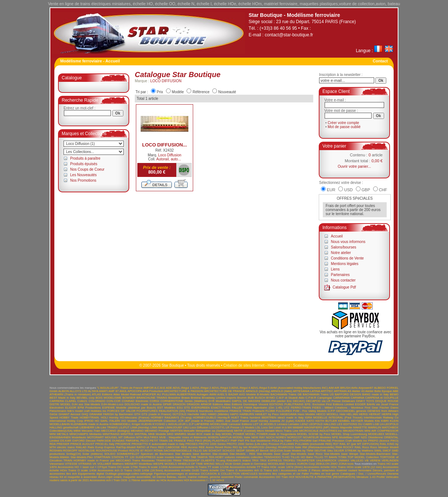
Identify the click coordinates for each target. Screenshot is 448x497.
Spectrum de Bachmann (157, 454)
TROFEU (289, 460)
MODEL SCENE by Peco (314, 434)
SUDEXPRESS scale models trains (159, 457)
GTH (137, 414)
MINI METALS (59, 434)
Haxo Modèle (306, 414)
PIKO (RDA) (203, 441)
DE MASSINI (252, 401)
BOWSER (129, 398)
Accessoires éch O (110, 470)
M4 (290, 427)
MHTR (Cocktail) (245, 431)
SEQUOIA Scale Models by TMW (291, 451)
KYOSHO (159, 424)
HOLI (104, 418)
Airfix (354, 388)
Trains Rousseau (144, 460)
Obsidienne (375, 437)
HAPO (234, 414)
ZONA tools (346, 464)
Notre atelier (341, 253)
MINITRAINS (111, 434)
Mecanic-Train (91, 431)
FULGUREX (284, 411)
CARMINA (357, 398)
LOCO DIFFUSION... (165, 145)
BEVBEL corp (85, 398)
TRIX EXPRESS (271, 460)
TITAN (342, 457)
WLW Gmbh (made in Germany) (246, 464)
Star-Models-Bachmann (375, 454)
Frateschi (258, 411)
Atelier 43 (358, 391)
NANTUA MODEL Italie (235, 437)
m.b (284, 427)
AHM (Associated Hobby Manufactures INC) (299, 388)
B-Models (263, 394)
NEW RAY (258, 437)
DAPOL (237, 401)
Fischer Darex (389, 408)
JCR (181, 421)
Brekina (196, 398)
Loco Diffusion (170, 155)
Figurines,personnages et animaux (177, 474)
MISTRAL (141, 434)
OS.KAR (66, 441)
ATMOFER (149, 394)
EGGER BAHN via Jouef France (377, 404)
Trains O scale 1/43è (82, 470)
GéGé (53, 414)
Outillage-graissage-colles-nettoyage (129, 474)
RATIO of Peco (147, 447)
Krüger (136, 424)
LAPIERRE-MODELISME (211, 424)
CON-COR (113, 401)
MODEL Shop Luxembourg (349, 434)
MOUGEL (111, 437)
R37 (336, 444)
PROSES (192, 444)
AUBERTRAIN (186, 394)
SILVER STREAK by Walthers (353, 451)
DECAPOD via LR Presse (323, 401)
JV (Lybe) (288, 421)
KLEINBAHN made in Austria (89, 424)
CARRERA (57, 401)
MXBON (213, 437)
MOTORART (95, 437)
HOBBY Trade (69, 418)
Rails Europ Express (101, 447)
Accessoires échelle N (183, 467)
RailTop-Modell (126, 447)
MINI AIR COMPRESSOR (381, 431)
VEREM (375, 460)
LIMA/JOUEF (174, 427)
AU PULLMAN (166, 394)
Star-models (220, 454)
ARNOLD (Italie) (282, 391)
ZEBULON (323, 464)
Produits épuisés (84, 164)
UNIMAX (344, 460)
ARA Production (153, 391)
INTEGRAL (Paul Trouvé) (346, 418)
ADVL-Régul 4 (241, 388)
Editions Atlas (222, 404)
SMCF (387, 451)
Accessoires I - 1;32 (203, 480)
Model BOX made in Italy (204, 434)
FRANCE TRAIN (241, 411)
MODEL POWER (233, 434)
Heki (343, 414)
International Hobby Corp (66, 421)
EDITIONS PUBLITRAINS (286, 404)
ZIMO (334, 464)
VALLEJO (357, 460)
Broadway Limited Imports (219, 398)
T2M (187, 457)
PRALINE (325, 441)
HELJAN (352, 414)
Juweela (274, 421)
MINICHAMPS (79, 434)
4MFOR (148, 388)
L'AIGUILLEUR (176, 424)
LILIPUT (124, 427)
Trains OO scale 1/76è (123, 467)
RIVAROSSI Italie (290, 447)
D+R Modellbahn (220, 401)
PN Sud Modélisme (258, 441)
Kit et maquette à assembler (78, 477)
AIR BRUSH (343, 388)
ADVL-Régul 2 (201, 388)
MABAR (298, 427)
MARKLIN (375, 427)
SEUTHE (320, 451)
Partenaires (340, 275)
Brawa (186, 398)
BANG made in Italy (375, 394)
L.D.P (190, 424)
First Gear (371, 408)
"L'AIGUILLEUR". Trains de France (120, 388)
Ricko (228, 447)
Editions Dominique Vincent (250, 404)
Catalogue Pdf (344, 287)
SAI (205, 451)
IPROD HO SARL (96, 421)
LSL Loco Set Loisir (268, 427)
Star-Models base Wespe (341, 454)
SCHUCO (229, 451)
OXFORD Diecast (84, 441)
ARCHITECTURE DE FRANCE (225, 391)
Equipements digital (91, 474)
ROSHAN (56, 451)
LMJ (186, 427)
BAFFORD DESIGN (348, 394)
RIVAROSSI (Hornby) (263, 447)
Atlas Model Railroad (127, 394)
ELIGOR (71, 408)
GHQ (85, 414)
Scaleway (301, 365)
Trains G (232, 470)
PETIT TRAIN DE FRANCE (168, 441)
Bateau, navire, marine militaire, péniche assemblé (200, 477)
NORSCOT (295, 437)
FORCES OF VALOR (121, 411)
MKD (170, 434)
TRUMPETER (306, 460)
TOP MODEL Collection (363, 457)
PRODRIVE (123, 444)
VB (367, 460)
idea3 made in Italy (291, 418)
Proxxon (274, 444)
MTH (139, 437)
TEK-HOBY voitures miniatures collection (236, 457)
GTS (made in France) (156, 414)
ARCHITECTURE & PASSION (184, 391)
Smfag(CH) (73, 454)
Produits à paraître (85, 158)
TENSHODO (272, 457)
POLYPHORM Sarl (306, 441)
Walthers (118, 464)
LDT (256, 424)
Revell (219, 447)
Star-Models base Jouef (273, 454)
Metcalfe (189, 431)
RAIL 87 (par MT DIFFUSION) (359, 444)
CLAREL (71, 401)
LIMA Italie (157, 427)
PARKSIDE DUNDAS (111, 441)
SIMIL (378, 451)
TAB (193, 457)
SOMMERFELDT (128, 454)
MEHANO (137, 431)
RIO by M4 (240, 447)
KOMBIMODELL (120, 424)
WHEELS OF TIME (190, 464)
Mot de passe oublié (344, 127)
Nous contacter (343, 280)
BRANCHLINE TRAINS (152, 398)
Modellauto (79, 437)
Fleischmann (58, 411)
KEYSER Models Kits (365, 421)
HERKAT (375, 414)
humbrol (255, 418)
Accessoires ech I (101, 480)
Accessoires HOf (178, 480)
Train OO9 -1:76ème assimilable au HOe (140, 480)
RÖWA (158, 451)
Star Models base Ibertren (193, 454)
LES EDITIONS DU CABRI (355, 424)
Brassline (174, 398)
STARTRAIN (102, 457)
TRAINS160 (164, 460)
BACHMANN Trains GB (286, 394)
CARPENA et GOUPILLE (382, 398)
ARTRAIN (340, 391)
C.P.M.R (311, 398)
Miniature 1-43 (366, 477)
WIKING (209, 464)
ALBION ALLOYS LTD (73, 391)
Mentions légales (345, 264)
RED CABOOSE (169, 447)
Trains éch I (272, 470)
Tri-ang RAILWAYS (229, 460)
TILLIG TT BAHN (326, 457)
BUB (251, 398)
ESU (180, 408)
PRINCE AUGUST (82, 444)
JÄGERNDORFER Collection (157, 421)
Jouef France (240, 421)
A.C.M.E (160, 388)
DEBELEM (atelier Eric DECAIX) (283, 401)
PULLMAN (287, 444)
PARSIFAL (132, 441)
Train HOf (288, 477)
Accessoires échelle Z (296, 470)
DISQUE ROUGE (387, 401)
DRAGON (179, 404)
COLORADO (97, 401)
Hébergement (279, 365)
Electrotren (57, 408)
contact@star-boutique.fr (289, 35)
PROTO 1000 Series (212, 444)
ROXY (149, 451)
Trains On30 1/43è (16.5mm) (144, 470)
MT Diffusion (127, 437)
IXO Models (129, 421)
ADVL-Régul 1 (182, 388)
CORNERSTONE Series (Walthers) (184, 401)
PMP (234, 441)
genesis (361, 411)
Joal (228, 421)
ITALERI (115, 421)
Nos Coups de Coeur (87, 169)
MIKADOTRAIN (353, 431)
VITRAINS (85, 464)
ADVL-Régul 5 (260, 388)
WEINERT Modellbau (138, 464)
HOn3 (220, 480)
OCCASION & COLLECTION (220, 474)
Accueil (337, 236)
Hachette (194, 414)
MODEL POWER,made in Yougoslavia (271, 434)
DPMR (167, 404)
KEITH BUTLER (326, 421)
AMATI (104, 391)
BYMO (271, 398)
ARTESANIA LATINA (306, 391)
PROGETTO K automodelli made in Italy (158, 444)
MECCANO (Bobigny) (116, 431)
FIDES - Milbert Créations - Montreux (338, 408)
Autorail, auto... (168, 159)
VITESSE (71, 464)
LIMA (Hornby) (140, 427)
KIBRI (385, 421)
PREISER (63, 444)
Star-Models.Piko (82, 457)
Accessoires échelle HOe (320, 467)
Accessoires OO (270, 477)
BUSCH (260, 398)
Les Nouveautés (83, 175)
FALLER (237, 408)
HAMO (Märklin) (218, 414)
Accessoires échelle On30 (182, 470)
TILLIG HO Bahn (302, 457)
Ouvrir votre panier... (355, 166)
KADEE (300, 421)
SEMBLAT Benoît (257, 451)
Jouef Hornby (259, 421)
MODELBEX (376, 434)
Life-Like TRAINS (106, 427)
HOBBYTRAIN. (90, 418)
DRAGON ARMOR (199, 404)
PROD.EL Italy (105, 444)
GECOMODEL (346, 411)
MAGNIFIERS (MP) (317, 427)
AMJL (123, 391)
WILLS (220, 464)
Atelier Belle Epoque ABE (382, 391)
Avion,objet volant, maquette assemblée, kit (127, 477)
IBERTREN (269, 418)
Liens (335, 269)
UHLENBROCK (326, 460)
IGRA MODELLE (316, 418)
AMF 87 (113, 391)
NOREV (281, 437)
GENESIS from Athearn (383, 411)
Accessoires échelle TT (245, 467)
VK (95, 464)
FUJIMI (270, 411)
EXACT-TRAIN (221, 408)
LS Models (248, 427)
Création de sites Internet (244, 365)
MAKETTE (360, 427)
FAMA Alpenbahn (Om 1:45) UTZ (267, 408)
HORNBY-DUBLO (205, 418)
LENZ (304, 424)
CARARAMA (341, 398)
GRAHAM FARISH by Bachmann (111, 414)
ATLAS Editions (102, 394)
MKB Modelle (157, 434)
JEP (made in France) (200, 421)
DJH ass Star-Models (86, 404)
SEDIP (241, 451)
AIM (331, 388)
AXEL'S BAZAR (228, 394)
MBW (77, 431)
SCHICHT (215, 451)
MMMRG (180, 434)
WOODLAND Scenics (282, 464)
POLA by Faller (282, 441)
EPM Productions (89, 408)
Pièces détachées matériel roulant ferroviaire (342, 470)
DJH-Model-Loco (112, 404)
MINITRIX (127, 434)
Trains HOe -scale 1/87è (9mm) (282, 467)
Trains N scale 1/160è (153, 467)
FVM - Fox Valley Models (310, 411)
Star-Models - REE (242, 454)
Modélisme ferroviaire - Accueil (90, 61)
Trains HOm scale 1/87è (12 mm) (360, 467)
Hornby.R (224, 418)
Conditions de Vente (347, 258)
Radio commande (246, 477)
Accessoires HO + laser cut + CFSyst (82, 467)
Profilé (381, 477)
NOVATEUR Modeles (317, 437)
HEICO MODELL (327, 414)
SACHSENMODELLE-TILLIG (183, 451)
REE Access (189, 447)
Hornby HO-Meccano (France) (129, 418)
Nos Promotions (83, 180)
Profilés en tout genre (325, 474)
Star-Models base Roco (306, 454)
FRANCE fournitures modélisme (207, 411)
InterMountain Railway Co (381, 418)
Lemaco (282, 424)
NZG (364, 437)
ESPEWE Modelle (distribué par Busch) (129, 408)
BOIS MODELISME (108, 398)
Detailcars (348, 401)
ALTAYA (93, 391)
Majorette (346, 427)
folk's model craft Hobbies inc (87, 411)
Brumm (242, 398)
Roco (366, 447)
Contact (380, 61)
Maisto (335, 427)
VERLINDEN (390, 460)
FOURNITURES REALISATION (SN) (161, 411)
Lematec (294, 424)
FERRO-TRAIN (301, 408)
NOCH (270, 437)
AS (349, 391)
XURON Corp (306, 464)
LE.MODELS (268, 424)
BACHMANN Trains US (318, 394)
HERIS (363, 414)
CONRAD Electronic (135, 401)
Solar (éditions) (93, 454)
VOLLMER (104, 464)
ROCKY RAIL (352, 447)
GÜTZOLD (179, 414)
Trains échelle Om (212, 470)
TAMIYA (202, 457)
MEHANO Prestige (157, 431)
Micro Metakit (266, 431)
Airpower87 (366, 388)
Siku (330, 451)
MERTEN (177, 431)
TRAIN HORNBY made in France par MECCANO (97, 460)
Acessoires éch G (251, 470)
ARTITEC (327, 391)
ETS (187, 408)
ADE (169, 388)
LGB (376, 424)
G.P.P (331, 411)
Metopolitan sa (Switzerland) (214, 431)
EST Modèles (166, 408)
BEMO (394, 394)
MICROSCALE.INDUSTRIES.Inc (321, 431)
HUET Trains (240, 418)
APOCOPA (135, 391)
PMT (241, 441)
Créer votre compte (343, 123)
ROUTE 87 (136, 451)
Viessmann (57, 464)
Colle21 (82, 401)
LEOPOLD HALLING (322, 424)
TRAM (177, 460)
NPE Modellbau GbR (346, 437)
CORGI (155, 401)
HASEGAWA (288, 414)
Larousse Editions (241, 424)
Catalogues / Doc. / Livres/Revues (363, 474)
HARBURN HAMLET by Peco (259, 414)
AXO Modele (248, 394)
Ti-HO (286, 457)
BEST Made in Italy (62, 398)
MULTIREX (151, 437)
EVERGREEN (200, 408)
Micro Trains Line (287, 431)
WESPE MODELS (165, 464)
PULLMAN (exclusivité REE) (313, 444)
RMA (339, 447)
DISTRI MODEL (60, 404)
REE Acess (206, 447)
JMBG (220, 421)
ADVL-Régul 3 (221, 388)
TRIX (255, 460)
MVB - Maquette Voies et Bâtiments (183, 437)
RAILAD (81, 447)
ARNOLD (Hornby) (258, 391)
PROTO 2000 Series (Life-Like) (247, 444)
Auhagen (202, 394)
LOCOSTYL (217, 427)
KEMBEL (344, 421)
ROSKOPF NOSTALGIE (79, 451)
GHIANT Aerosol (69, 414)
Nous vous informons (348, 242)
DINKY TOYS (365, 401)
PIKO (190, 441)
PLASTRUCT (221, 441)
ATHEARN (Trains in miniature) (70, 394)
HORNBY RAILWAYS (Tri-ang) (171, 418)
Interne (161, 477)
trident (246, 460)
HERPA (386, 414)
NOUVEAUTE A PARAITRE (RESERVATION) (325, 477)
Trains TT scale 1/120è (214, 467)
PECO (144, 441)
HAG (203, 414)
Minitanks (95, 434)
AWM (213, 394)
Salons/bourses (344, 247)
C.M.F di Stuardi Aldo (290, 398)
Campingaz (325, 398)
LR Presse (233, 427)
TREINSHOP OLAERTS (198, 460)
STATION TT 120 (123, 457)
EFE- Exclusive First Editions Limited (329, 404)
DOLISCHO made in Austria (143, 404)
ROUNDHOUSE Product (112, 451)
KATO (310, 421)
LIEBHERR (87, 427)
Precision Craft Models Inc (350, 441)
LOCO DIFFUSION (166, 81)
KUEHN (147, 424)
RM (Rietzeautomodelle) (318, 447)
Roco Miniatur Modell (384, 447)
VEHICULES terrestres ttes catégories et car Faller (275, 474)
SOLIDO (110, 454)
